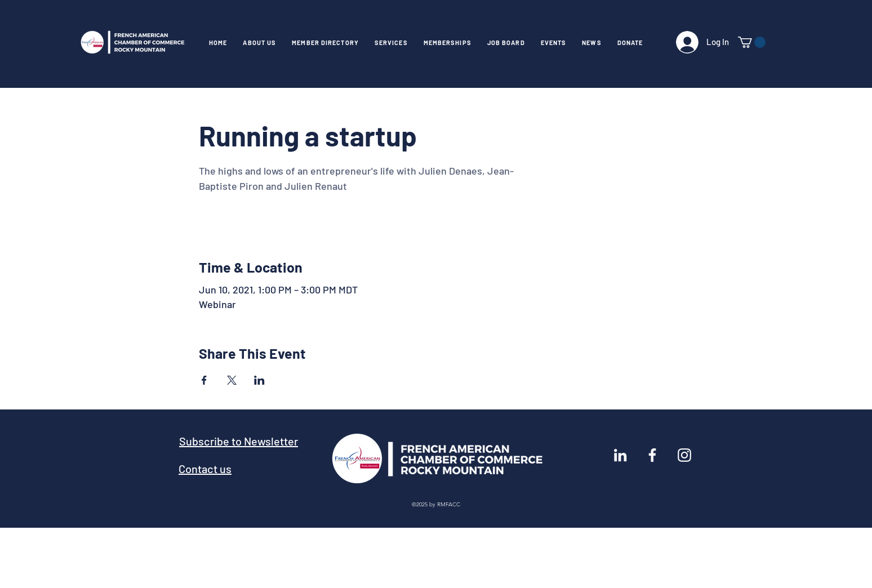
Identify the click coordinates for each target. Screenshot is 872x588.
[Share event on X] (232, 380)
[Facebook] (652, 455)
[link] (752, 42)
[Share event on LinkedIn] (259, 380)
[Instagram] (684, 455)
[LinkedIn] (620, 455)
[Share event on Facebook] (204, 380)
